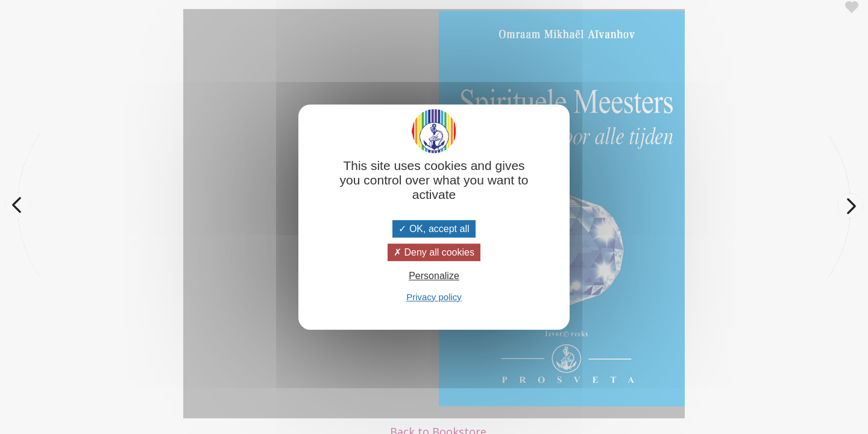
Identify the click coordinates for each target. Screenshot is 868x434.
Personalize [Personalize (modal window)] (434, 276)
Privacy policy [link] (434, 297)
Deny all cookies (434, 252)
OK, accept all (434, 229)
